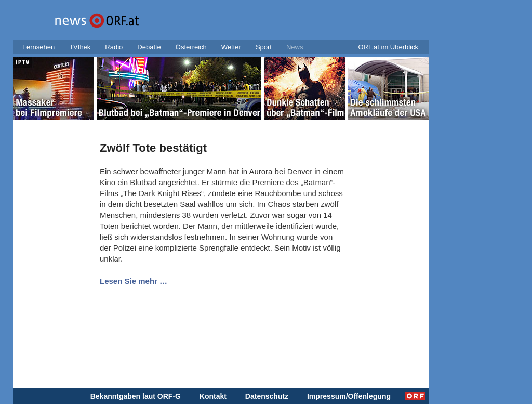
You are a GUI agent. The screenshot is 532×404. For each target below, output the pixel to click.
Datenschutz (267, 396)
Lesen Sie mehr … (134, 281)
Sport (264, 47)
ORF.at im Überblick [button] (388, 47)
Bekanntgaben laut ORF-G (136, 396)
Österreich (191, 47)
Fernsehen (38, 47)
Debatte (149, 47)
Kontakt (213, 396)
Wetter (231, 47)
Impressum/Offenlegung (349, 396)
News (295, 47)
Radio (114, 47)
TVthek (80, 47)
